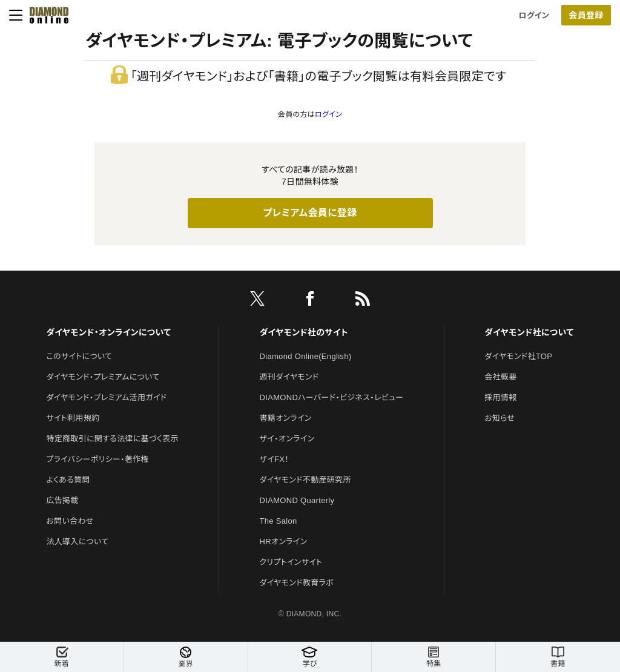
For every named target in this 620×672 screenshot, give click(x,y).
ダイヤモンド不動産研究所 (305, 480)
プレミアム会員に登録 (310, 213)
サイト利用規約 (73, 418)
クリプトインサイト (291, 562)
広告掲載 (62, 500)
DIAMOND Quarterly (297, 500)
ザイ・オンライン (287, 439)
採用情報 (500, 397)
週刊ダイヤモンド (289, 377)
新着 (62, 657)
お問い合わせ (70, 521)
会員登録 (586, 15)
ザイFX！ (275, 459)
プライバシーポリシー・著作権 (97, 459)
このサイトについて (79, 356)
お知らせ (500, 418)
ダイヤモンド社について (529, 332)
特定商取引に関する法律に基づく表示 (112, 439)
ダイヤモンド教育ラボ (297, 583)
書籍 (558, 657)
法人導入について (77, 542)
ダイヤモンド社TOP (518, 356)
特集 (434, 657)
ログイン (534, 15)
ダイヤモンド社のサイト (304, 332)
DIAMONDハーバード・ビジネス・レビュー (332, 397)
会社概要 (500, 377)
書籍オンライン (286, 418)
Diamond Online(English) (306, 356)
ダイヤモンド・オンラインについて (108, 332)
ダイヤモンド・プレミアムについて (103, 377)
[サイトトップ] (45, 15)
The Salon (279, 521)
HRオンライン (284, 542)
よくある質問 (68, 480)
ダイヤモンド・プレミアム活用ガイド (106, 397)
